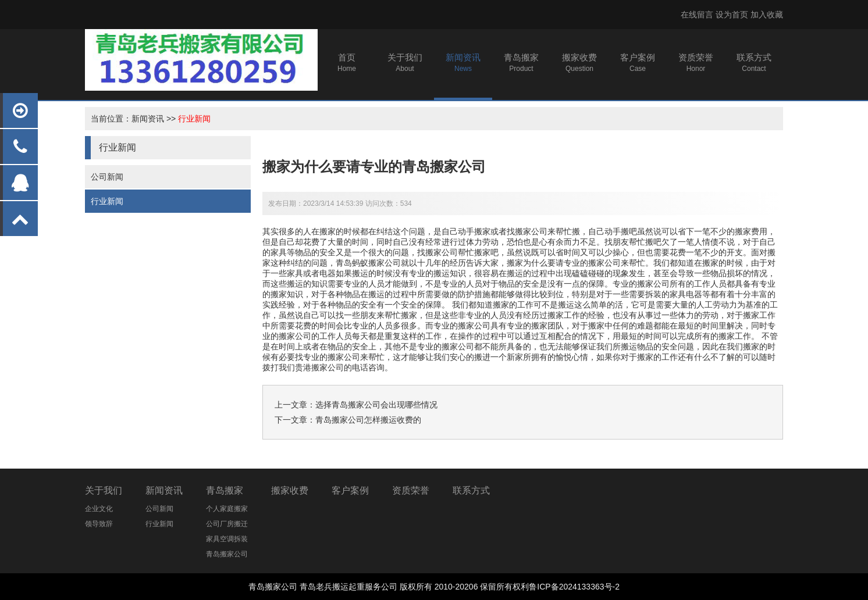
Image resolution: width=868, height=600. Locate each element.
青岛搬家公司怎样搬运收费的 (368, 420)
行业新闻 (194, 119)
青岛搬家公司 (227, 554)
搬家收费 (290, 490)
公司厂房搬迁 (227, 524)
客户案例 (350, 490)
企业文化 (99, 509)
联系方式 (471, 490)
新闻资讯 (148, 119)
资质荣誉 (411, 490)
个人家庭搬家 (227, 509)
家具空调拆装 (227, 539)
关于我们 (104, 490)
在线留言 (697, 15)
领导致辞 (99, 524)
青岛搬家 (225, 490)
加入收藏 (767, 15)
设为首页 (732, 15)
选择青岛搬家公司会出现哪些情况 (376, 405)
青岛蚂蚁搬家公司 (368, 263)
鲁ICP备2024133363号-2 (574, 587)
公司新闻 (107, 177)
